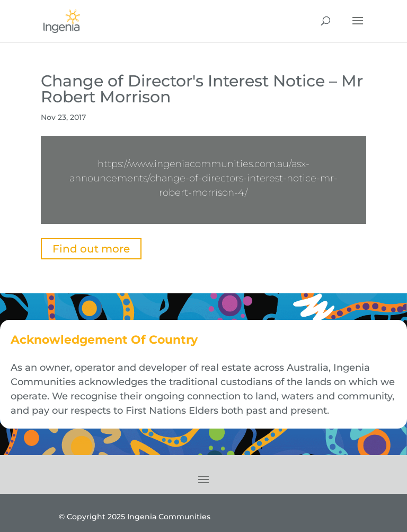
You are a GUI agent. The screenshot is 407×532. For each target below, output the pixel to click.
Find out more (91, 249)
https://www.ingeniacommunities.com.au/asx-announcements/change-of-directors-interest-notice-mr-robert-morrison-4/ (203, 178)
